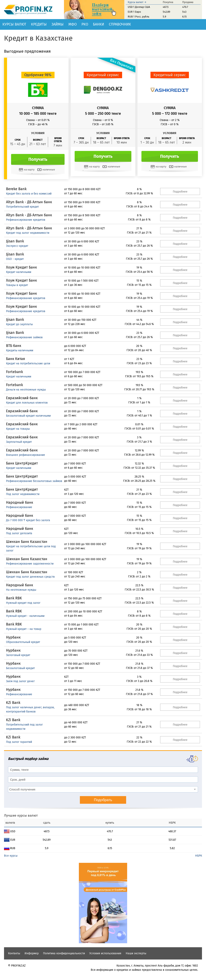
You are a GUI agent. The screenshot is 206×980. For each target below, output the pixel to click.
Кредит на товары (18, 429)
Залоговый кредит (18, 655)
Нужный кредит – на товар (24, 629)
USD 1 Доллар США (139, 7)
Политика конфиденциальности (64, 953)
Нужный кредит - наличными (25, 616)
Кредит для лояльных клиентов (27, 403)
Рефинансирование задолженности (30, 564)
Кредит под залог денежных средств (30, 577)
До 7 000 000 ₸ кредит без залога (28, 520)
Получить (38, 159)
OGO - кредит (15, 259)
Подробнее (180, 192)
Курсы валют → (137, 2)
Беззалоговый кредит (20, 668)
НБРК (199, 856)
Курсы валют (14, 24)
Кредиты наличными (20, 350)
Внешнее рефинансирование (26, 455)
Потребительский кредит (22, 207)
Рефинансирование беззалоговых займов (34, 481)
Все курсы (11, 856)
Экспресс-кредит (17, 246)
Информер (32, 953)
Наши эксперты (136, 953)
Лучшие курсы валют (21, 815)
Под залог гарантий (19, 742)
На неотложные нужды (21, 590)
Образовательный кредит (23, 642)
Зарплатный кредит (19, 442)
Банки (98, 24)
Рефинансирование (19, 507)
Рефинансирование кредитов (26, 220)
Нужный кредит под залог (23, 603)
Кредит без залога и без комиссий (29, 194)
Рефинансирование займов (24, 337)
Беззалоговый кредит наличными (28, 416)
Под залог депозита (19, 533)
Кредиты (39, 24)
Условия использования (105, 953)
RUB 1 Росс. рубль (139, 17)
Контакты (14, 953)
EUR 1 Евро (134, 12)
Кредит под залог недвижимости (28, 233)
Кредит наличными (19, 272)
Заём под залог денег (20, 681)
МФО (73, 24)
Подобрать (103, 800)
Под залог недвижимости (23, 494)
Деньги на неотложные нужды (26, 390)
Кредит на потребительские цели (28, 363)
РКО (85, 24)
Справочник (120, 24)
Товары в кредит (17, 285)
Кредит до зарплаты (19, 324)
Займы (58, 24)
